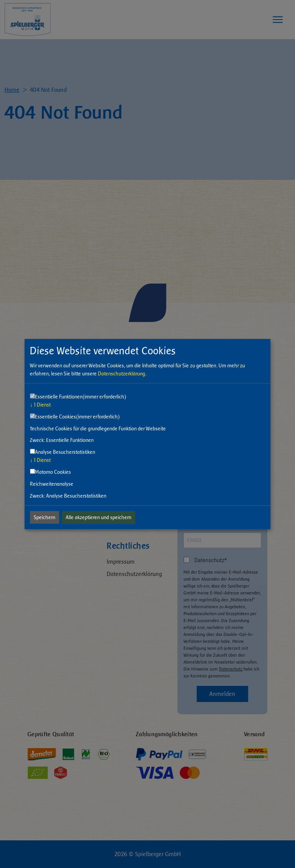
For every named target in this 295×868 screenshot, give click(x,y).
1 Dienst (40, 405)
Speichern (45, 517)
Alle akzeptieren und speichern (99, 517)
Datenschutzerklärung (122, 374)
